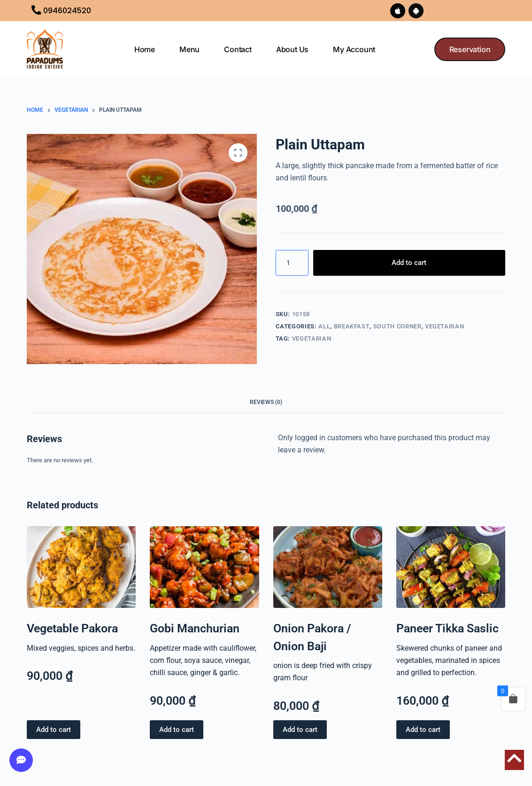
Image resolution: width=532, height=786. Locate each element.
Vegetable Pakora (72, 628)
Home (145, 49)
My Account (354, 49)
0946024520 (68, 11)
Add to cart (409, 263)
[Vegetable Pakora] (81, 567)
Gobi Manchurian (195, 628)
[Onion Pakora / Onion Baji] (328, 567)
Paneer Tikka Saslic (447, 628)
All (324, 326)
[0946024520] (36, 11)
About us (292, 49)
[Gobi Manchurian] (204, 567)
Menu (189, 49)
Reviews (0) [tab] (266, 402)
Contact (238, 49)
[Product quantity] (292, 263)
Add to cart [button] (54, 730)
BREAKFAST (352, 326)
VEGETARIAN (445, 326)
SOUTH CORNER (397, 326)
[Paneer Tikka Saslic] (451, 567)
